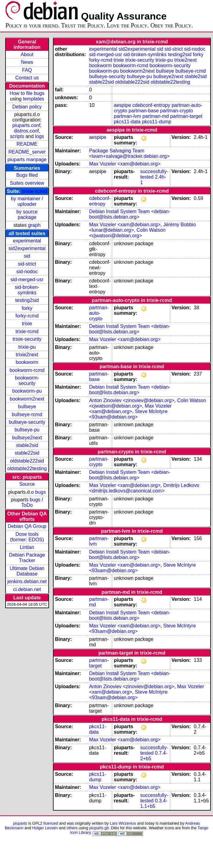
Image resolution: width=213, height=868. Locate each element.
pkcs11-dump (157, 122)
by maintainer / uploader (27, 201)
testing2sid (27, 300)
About (27, 54)
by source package (27, 214)
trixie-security (27, 339)
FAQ (27, 70)
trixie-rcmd (34, 191)
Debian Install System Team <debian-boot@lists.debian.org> (130, 214)
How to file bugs (27, 93)
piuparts (20, 823)
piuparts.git (99, 828)
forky (27, 308)
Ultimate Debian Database (27, 571)
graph (34, 225)
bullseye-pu (27, 430)
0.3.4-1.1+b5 (154, 803)
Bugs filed (27, 175)
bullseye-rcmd (27, 414)
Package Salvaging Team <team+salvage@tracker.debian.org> (129, 153)
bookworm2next (27, 399)
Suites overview (27, 183)
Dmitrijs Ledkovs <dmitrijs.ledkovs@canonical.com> (144, 488)
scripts (17, 136)
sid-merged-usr (27, 280)
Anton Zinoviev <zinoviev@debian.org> (132, 400)
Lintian (27, 547)
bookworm (27, 362)
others (72, 828)
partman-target (186, 116)
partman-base (144, 111)
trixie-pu (27, 347)
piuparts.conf (26, 125)
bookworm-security (27, 381)
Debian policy (27, 107)
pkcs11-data (127, 122)
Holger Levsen (45, 828)
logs (40, 136)
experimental (27, 241)
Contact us (27, 78)
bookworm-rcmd (27, 370)
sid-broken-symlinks (27, 290)
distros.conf (26, 131)
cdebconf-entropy (151, 105)
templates (34, 99)
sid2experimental (27, 248)
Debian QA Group (27, 526)
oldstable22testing (27, 469)
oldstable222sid (27, 461)
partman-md (155, 116)
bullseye (27, 407)
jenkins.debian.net (27, 581)
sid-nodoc (27, 272)
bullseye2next (27, 438)
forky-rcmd (27, 316)
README (27, 144)
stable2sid (27, 445)
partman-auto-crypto (99, 313)
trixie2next (27, 355)
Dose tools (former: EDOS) (27, 537)
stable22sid (27, 453)
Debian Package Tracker (27, 558)
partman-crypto (177, 111)
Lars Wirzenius (123, 823)
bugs (41, 492)
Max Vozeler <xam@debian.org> (125, 164)
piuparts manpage (27, 160)
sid (27, 256)
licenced (51, 823)
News (27, 62)
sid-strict (27, 264)
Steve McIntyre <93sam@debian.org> (128, 414)
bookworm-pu (27, 391)
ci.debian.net (27, 589)
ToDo (27, 505)
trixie (27, 323)
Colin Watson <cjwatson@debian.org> (127, 233)
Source (27, 484)
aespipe (122, 105)
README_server (27, 152)
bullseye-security (27, 422)
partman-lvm (127, 116)
